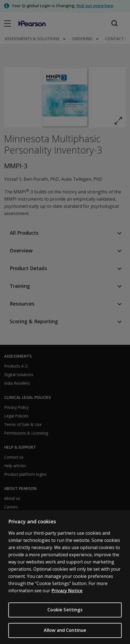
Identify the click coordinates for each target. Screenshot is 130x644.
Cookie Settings (65, 617)
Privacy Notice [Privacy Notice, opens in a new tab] (67, 598)
